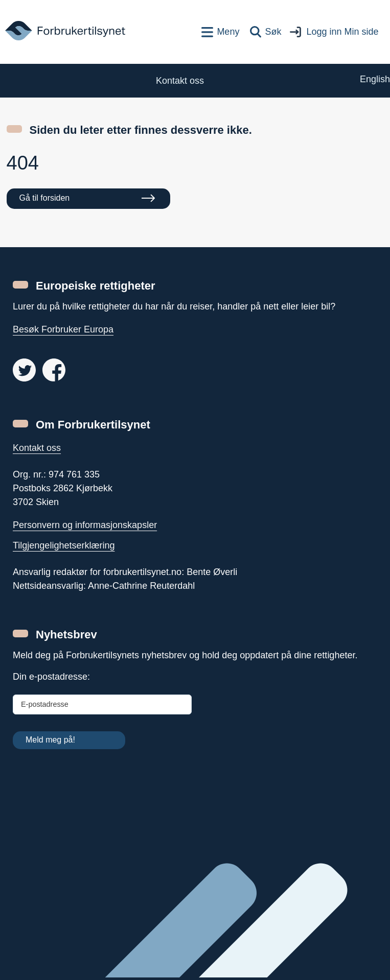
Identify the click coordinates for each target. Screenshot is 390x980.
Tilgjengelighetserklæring (64, 545)
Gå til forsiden (45, 198)
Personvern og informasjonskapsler (85, 525)
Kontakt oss (37, 448)
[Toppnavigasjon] (220, 32)
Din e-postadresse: (51, 677)
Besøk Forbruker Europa (63, 329)
